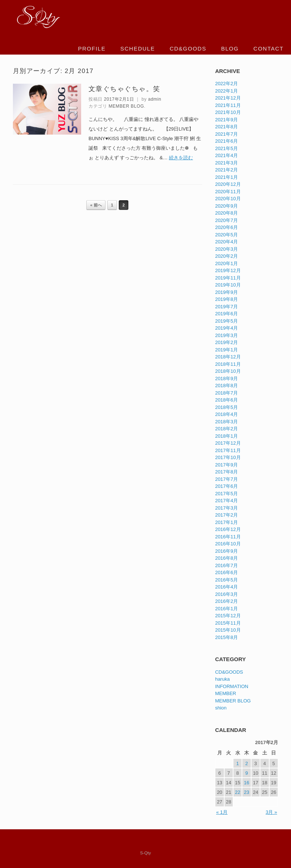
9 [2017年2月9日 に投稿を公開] (247, 773)
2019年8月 (226, 299)
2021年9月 (226, 120)
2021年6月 (226, 141)
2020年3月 (226, 249)
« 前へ (96, 205)
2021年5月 (226, 148)
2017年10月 (228, 457)
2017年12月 (228, 443)
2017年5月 (226, 494)
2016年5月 (226, 580)
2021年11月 (228, 105)
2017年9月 (226, 465)
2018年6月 (226, 400)
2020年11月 (228, 192)
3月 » (271, 812)
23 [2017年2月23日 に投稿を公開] (246, 792)
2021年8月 (226, 127)
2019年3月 (226, 335)
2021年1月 (226, 177)
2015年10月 (228, 630)
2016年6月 (226, 572)
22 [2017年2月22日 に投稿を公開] (238, 792)
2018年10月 (228, 371)
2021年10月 (228, 112)
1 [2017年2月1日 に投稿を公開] (238, 763)
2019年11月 (228, 278)
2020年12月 (228, 184)
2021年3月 (226, 163)
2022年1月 (226, 91)
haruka (222, 679)
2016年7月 (226, 565)
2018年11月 (228, 364)
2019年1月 (226, 350)
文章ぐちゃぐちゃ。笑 (124, 89)
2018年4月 (226, 414)
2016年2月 (226, 601)
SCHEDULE (138, 48)
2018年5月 (226, 407)
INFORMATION (232, 686)
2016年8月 (226, 558)
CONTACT (269, 48)
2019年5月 (226, 321)
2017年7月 (226, 479)
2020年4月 (226, 242)
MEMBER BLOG (126, 106)
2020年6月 (226, 227)
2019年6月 (226, 314)
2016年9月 (226, 551)
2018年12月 (228, 357)
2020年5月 (226, 235)
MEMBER (226, 693)
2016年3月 (226, 594)
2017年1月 (226, 522)
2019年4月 (226, 328)
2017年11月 (228, 450)
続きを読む (181, 158)
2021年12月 (228, 98)
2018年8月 (226, 386)
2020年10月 (228, 199)
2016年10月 (228, 544)
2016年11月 (228, 537)
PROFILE (92, 48)
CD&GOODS (188, 48)
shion (221, 708)
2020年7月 (226, 220)
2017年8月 (226, 472)
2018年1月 (226, 436)
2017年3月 (226, 508)
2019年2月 (226, 342)
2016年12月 (228, 529)
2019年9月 (226, 292)
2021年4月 (226, 155)
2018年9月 (226, 379)
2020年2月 (226, 256)
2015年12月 (228, 616)
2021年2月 (226, 170)
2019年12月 (228, 270)
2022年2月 (226, 84)
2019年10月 (228, 285)
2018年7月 (226, 393)
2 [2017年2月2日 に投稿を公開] (247, 763)
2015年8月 (226, 637)
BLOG (230, 48)
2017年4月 (226, 501)
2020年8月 (226, 213)
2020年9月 (226, 206)
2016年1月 (226, 609)
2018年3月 (226, 422)
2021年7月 (226, 134)
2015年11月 (228, 623)
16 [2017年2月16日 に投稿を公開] (246, 783)
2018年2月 (226, 429)
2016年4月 (226, 587)
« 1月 (222, 812)
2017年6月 (226, 486)
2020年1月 (226, 263)
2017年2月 (226, 515)
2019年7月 (226, 307)
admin (155, 99)
